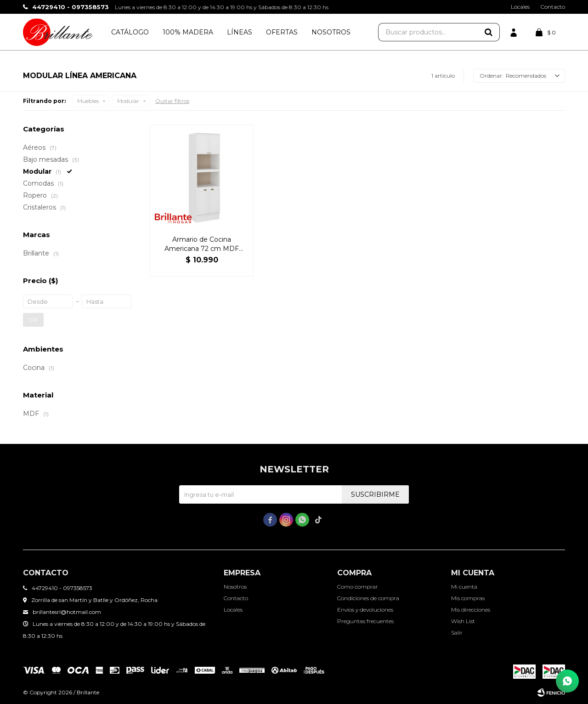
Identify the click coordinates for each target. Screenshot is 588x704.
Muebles (88, 101)
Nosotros (331, 32)
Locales (520, 7)
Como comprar (358, 587)
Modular (128, 101)
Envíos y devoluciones (365, 610)
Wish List (463, 621)
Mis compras (468, 598)
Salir (457, 633)
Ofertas (282, 32)
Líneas (240, 32)
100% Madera (188, 32)
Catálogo (130, 32)
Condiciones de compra (368, 598)
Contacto (553, 7)
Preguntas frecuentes (365, 621)
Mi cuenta (464, 587)
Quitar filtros (172, 101)
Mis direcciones (471, 610)
